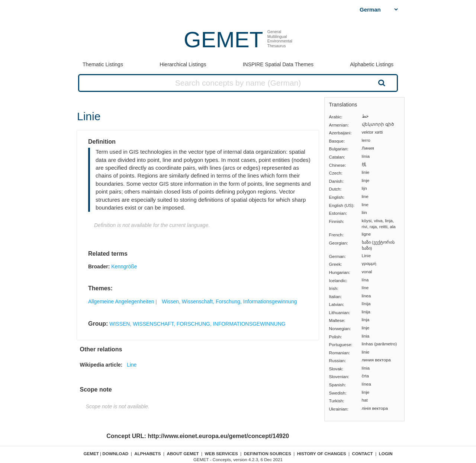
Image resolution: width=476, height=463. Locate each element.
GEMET (223, 40)
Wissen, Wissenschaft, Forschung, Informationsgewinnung (229, 301)
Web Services (221, 454)
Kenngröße (124, 266)
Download (115, 454)
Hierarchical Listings (183, 64)
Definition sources (268, 454)
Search (381, 83)
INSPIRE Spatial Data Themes (278, 64)
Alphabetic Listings (372, 64)
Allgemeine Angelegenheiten (121, 301)
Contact (363, 454)
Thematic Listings (103, 64)
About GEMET (183, 454)
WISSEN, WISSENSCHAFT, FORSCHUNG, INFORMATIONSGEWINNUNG (197, 324)
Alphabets (147, 454)
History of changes (322, 454)
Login (386, 454)
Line (132, 365)
